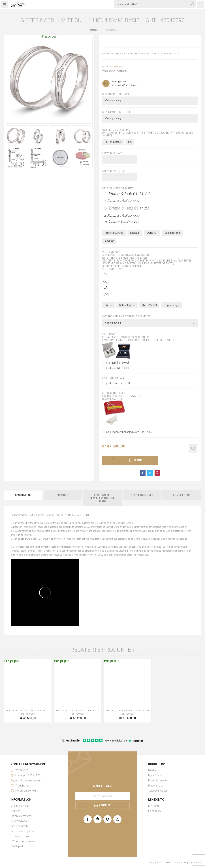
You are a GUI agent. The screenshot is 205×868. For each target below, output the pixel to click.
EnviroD (109, 241)
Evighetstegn (171, 305)
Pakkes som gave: (114, 378)
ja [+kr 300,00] (113, 142)
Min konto (154, 806)
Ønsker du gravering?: (117, 130)
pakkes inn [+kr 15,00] (118, 383)
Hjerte (108, 305)
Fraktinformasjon (158, 781)
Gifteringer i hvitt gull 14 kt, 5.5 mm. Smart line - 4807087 (28, 712)
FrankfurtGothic (114, 233)
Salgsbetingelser (158, 791)
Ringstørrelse (156, 786)
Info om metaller (20, 826)
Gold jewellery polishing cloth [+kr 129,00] (129, 432)
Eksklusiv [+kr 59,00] (118, 368)
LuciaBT (135, 233)
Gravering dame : (114, 153)
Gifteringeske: (112, 334)
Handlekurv (155, 811)
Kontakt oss (182, 495)
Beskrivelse (23, 495)
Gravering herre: (114, 171)
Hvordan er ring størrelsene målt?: (126, 316)
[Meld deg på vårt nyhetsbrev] (102, 796)
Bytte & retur (155, 775)
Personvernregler (21, 836)
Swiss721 (152, 233)
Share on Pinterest (157, 473)
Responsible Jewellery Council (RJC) (102, 498)
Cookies (16, 811)
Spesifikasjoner (142, 495)
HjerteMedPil (149, 305)
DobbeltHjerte (127, 305)
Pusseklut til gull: (115, 393)
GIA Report (17, 846)
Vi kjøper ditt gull (20, 806)
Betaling (153, 770)
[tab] (23, 498)
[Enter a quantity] (106, 460)
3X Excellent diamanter (24, 841)
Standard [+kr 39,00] (117, 363)
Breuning (118, 66)
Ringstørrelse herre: (117, 112)
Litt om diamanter (21, 816)
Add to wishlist (193, 448)
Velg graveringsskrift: (118, 189)
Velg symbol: (111, 252)
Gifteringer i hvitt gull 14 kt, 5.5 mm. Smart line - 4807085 (128, 712)
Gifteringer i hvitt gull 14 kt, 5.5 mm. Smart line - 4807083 (78, 712)
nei (130, 142)
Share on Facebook (143, 473)
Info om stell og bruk (23, 831)
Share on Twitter (150, 473)
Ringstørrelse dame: (116, 94)
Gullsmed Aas (19, 821)
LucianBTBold (173, 233)
